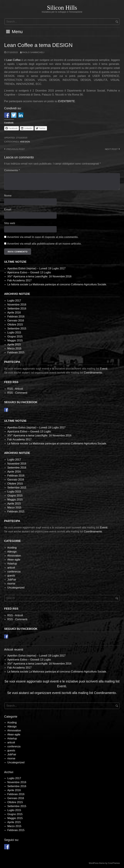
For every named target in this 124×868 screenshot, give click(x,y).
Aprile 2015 (14, 344)
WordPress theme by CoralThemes (104, 863)
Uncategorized (16, 588)
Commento (12, 170)
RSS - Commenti (17, 393)
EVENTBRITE (66, 101)
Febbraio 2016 (16, 317)
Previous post (16, 149)
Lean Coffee (14, 60)
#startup (12, 564)
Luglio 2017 (14, 301)
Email (8, 209)
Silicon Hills (62, 8)
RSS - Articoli (15, 389)
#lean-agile (14, 560)
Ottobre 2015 (15, 325)
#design (25, 142)
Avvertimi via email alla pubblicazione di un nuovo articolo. (44, 244)
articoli (11, 568)
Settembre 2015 (17, 329)
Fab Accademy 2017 (19, 280)
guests (11, 576)
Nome (8, 196)
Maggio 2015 (15, 340)
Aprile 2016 (14, 313)
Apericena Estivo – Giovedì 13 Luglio (29, 272)
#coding (12, 548)
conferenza (14, 572)
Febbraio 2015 (16, 352)
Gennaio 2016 (16, 321)
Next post (111, 149)
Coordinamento (93, 373)
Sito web (10, 223)
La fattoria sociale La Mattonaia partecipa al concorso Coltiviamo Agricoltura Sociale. (57, 284)
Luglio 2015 (14, 333)
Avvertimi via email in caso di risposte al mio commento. (43, 237)
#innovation (14, 556)
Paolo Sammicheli (33, 52)
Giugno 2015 (15, 337)
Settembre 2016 (17, 309)
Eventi (104, 369)
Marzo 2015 (14, 348)
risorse (11, 584)
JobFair (12, 580)
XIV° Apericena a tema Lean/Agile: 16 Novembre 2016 (39, 276)
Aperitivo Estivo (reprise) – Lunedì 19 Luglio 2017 (36, 268)
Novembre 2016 (17, 305)
